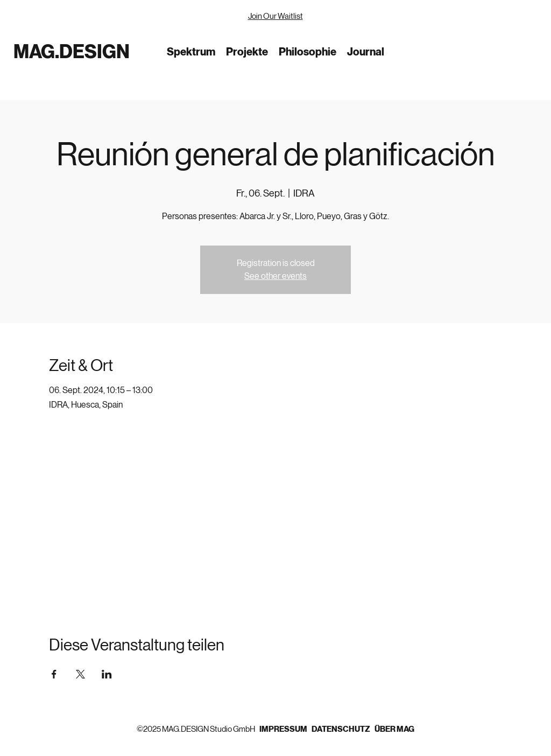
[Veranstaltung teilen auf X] (80, 674)
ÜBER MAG (394, 729)
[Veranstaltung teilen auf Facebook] (54, 674)
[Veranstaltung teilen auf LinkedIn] (107, 674)
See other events (275, 276)
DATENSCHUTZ (341, 729)
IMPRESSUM (285, 729)
